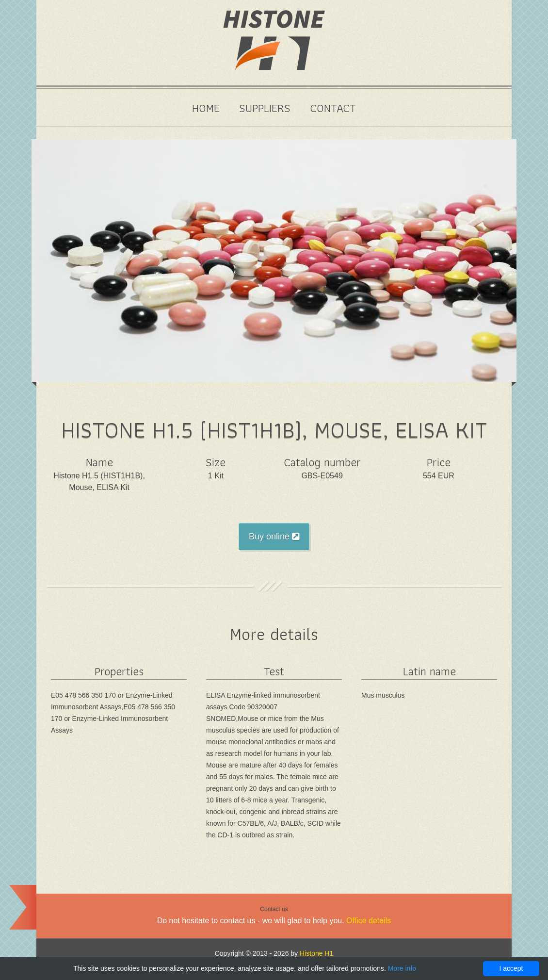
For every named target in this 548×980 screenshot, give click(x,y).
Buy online (274, 537)
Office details (369, 921)
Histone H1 (316, 953)
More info (402, 968)
